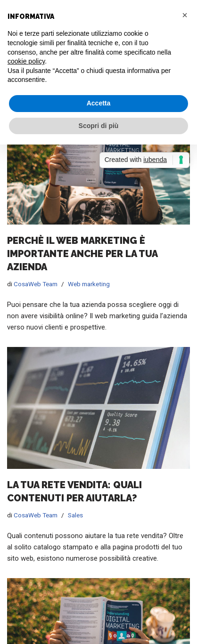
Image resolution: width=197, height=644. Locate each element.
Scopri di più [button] (99, 126)
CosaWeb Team (36, 284)
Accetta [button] (99, 103)
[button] (185, 15)
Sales (75, 515)
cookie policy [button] (26, 61)
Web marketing (89, 284)
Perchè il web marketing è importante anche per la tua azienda (82, 254)
